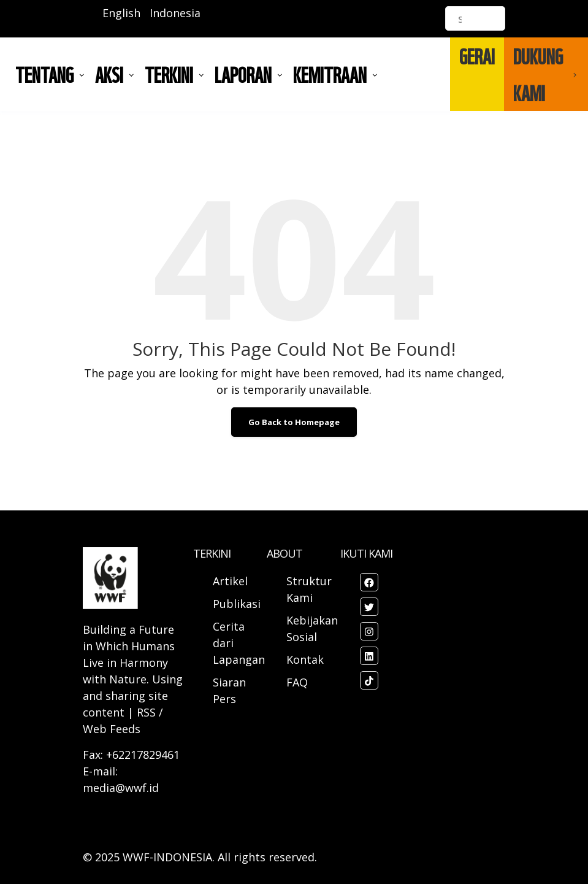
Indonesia (175, 13)
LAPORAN (243, 74)
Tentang (44, 74)
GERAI (477, 56)
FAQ (297, 682)
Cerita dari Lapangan (239, 643)
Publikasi (237, 604)
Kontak (305, 659)
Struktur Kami (309, 589)
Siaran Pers (229, 690)
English (121, 13)
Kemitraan (330, 74)
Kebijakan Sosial (312, 628)
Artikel (232, 581)
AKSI (109, 74)
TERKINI (169, 74)
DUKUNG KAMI (538, 74)
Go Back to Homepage (294, 422)
